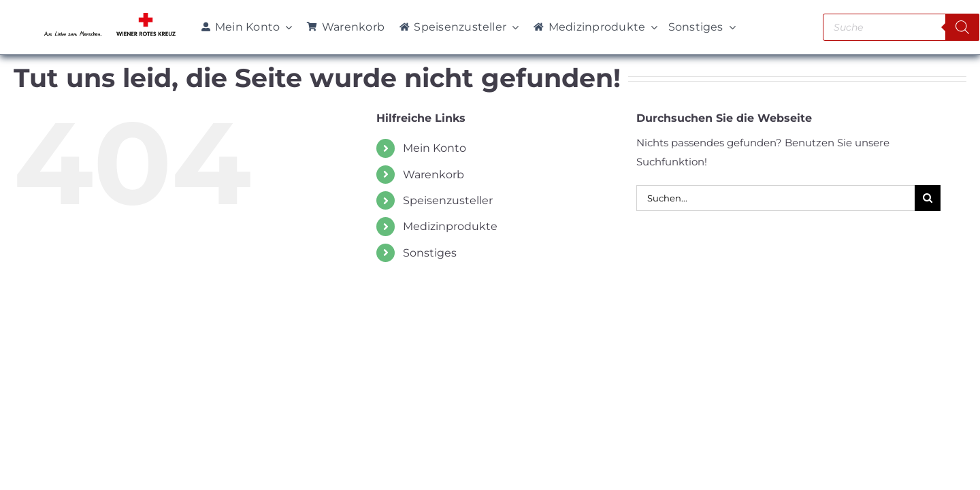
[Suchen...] (775, 198)
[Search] (962, 27)
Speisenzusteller (448, 200)
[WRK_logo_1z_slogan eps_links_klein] (110, 16)
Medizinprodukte (450, 226)
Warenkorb (434, 175)
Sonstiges (430, 253)
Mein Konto (435, 148)
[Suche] (928, 198)
